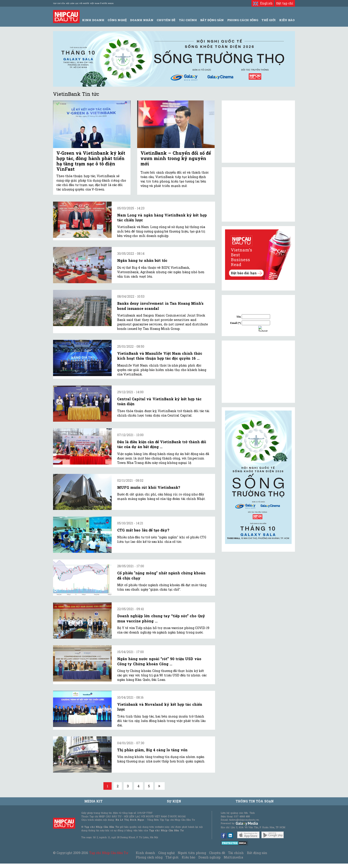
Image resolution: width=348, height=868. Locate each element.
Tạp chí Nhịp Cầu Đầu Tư (109, 853)
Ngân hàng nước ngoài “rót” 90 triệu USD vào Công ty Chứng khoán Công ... (159, 661)
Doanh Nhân (142, 20)
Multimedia (233, 857)
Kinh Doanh (93, 20)
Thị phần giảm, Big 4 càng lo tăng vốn (152, 750)
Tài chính (236, 853)
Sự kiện (174, 801)
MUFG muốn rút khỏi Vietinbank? (149, 487)
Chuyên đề (166, 20)
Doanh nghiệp (210, 857)
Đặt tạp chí (285, 3)
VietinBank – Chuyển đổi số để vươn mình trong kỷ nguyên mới (176, 158)
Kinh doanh (145, 853)
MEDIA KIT (93, 801)
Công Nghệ (117, 20)
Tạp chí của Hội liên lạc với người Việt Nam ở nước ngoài (83, 3)
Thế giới (269, 20)
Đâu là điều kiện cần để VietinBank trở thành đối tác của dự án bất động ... (162, 444)
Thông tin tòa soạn (255, 801)
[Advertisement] (258, 372)
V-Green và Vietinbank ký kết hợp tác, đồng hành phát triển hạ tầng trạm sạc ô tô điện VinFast (91, 161)
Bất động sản (212, 20)
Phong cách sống (149, 857)
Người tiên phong (192, 853)
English (263, 3)
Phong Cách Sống (243, 20)
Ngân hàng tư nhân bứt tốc (142, 260)
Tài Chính (188, 20)
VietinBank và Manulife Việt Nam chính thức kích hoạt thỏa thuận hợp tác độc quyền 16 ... (160, 356)
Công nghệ (166, 853)
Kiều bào (188, 857)
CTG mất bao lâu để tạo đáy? (143, 530)
